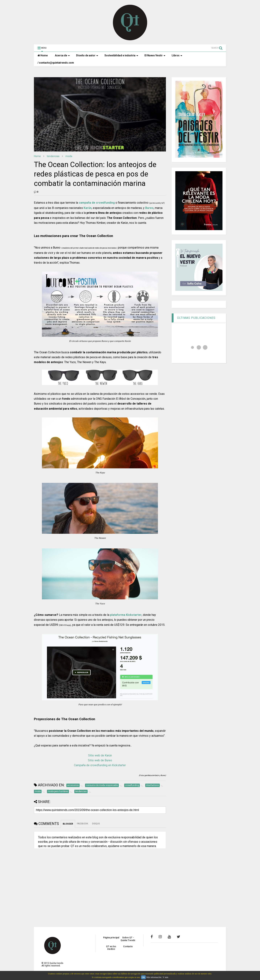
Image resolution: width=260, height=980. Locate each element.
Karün (88, 208)
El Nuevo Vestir (155, 55)
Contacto (128, 946)
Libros (177, 55)
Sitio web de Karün (100, 755)
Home (43, 55)
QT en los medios (111, 948)
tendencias (53, 156)
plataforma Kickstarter (126, 615)
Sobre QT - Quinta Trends (128, 939)
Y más (165, 977)
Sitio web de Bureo (100, 760)
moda (69, 156)
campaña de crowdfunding (97, 203)
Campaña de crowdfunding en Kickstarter (100, 765)
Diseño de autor (87, 55)
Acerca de (62, 55)
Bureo (149, 208)
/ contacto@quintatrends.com (56, 63)
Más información (154, 977)
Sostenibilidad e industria (121, 55)
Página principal (111, 938)
